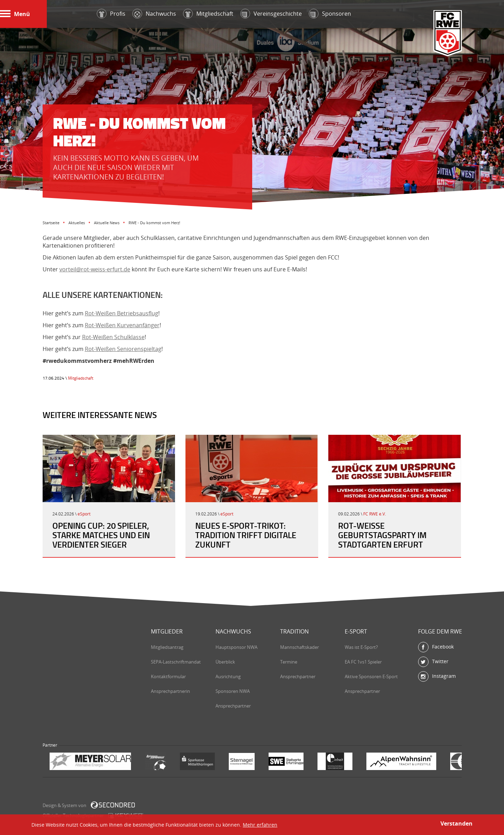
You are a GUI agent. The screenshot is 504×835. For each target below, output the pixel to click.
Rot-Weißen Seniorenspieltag (123, 349)
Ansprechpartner (233, 706)
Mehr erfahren (260, 825)
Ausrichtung (228, 676)
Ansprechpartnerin (170, 691)
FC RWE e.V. (375, 514)
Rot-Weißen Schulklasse (113, 337)
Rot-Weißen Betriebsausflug (122, 313)
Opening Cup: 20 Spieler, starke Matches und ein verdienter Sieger (101, 535)
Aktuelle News (107, 223)
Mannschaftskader (300, 647)
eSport (84, 514)
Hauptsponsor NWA (236, 647)
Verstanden (456, 823)
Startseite (51, 223)
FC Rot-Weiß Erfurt (448, 34)
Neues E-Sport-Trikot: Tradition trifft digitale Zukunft (246, 535)
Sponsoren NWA (233, 691)
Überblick (225, 662)
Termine (289, 662)
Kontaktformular (168, 676)
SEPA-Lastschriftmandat (176, 662)
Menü (15, 14)
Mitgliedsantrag (167, 647)
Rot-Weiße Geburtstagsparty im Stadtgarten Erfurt (382, 535)
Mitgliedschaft (81, 378)
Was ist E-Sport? (361, 647)
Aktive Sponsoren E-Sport (371, 676)
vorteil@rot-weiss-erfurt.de (95, 269)
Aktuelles (77, 223)
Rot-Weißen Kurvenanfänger (122, 325)
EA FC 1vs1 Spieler (363, 662)
